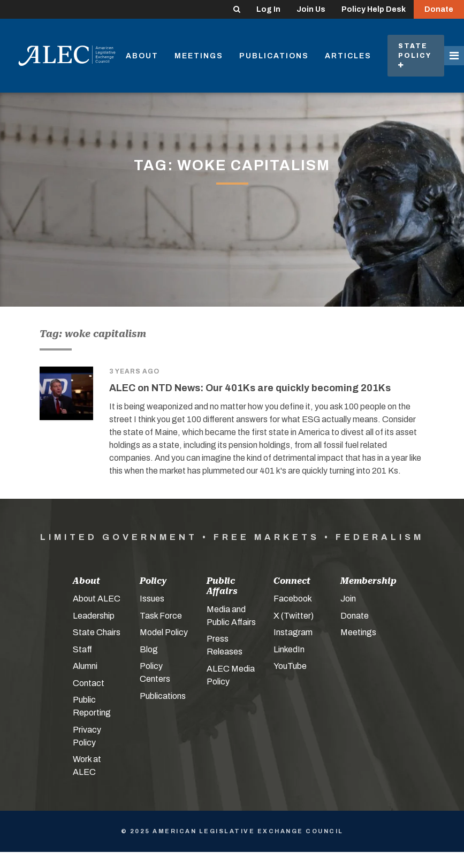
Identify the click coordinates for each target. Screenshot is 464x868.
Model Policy (164, 632)
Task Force (161, 616)
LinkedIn (289, 649)
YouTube (290, 666)
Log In (268, 9)
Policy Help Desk (374, 9)
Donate (439, 9)
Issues (152, 599)
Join (348, 599)
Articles (348, 56)
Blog (149, 649)
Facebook (293, 599)
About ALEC (97, 599)
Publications (274, 56)
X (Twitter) (294, 616)
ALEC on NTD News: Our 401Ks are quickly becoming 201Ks (250, 388)
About (142, 56)
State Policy (416, 55)
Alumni (85, 666)
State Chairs (97, 632)
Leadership (94, 616)
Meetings (199, 56)
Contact (89, 683)
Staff (82, 649)
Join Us (311, 9)
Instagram (293, 632)
